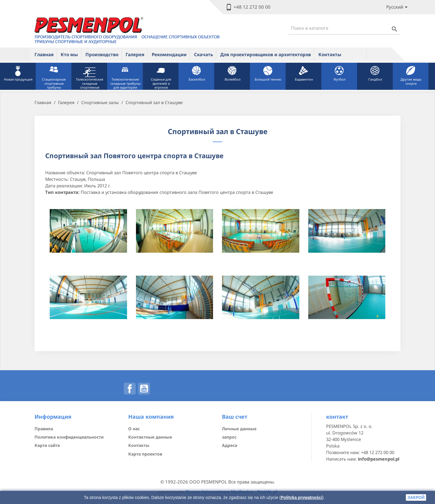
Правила (44, 429)
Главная (44, 54)
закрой (416, 497)
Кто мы (69, 54)
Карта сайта (47, 445)
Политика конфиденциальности (69, 437)
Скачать (204, 54)
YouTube (144, 389)
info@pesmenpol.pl (379, 459)
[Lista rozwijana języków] (398, 7)
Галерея (135, 54)
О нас (134, 429)
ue (356, 54)
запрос (229, 437)
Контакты (330, 54)
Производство (102, 54)
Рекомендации (169, 54)
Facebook (130, 389)
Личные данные (239, 429)
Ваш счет (235, 417)
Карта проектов (145, 454)
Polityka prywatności (302, 497)
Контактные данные (150, 437)
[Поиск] (344, 28)
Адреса (230, 445)
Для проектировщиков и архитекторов (266, 54)
